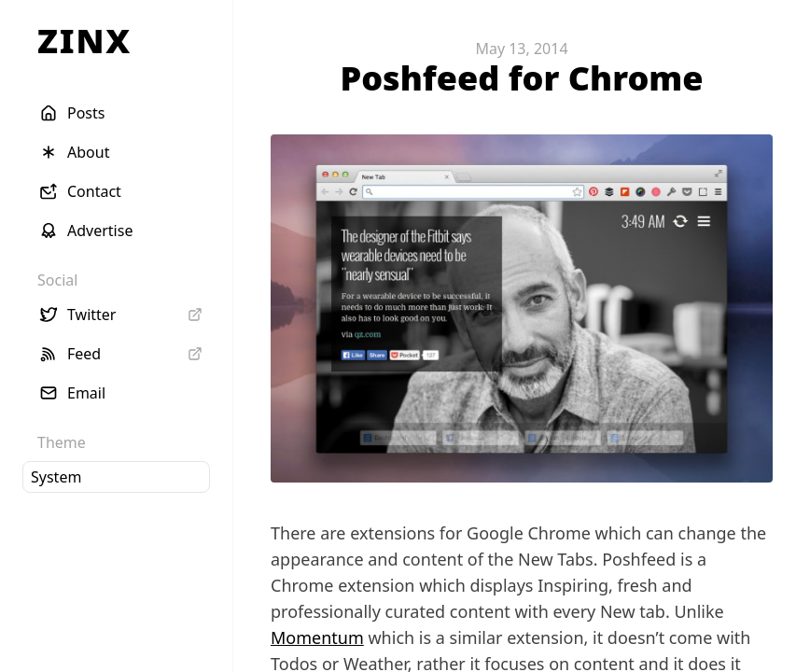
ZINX (84, 41)
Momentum (317, 637)
